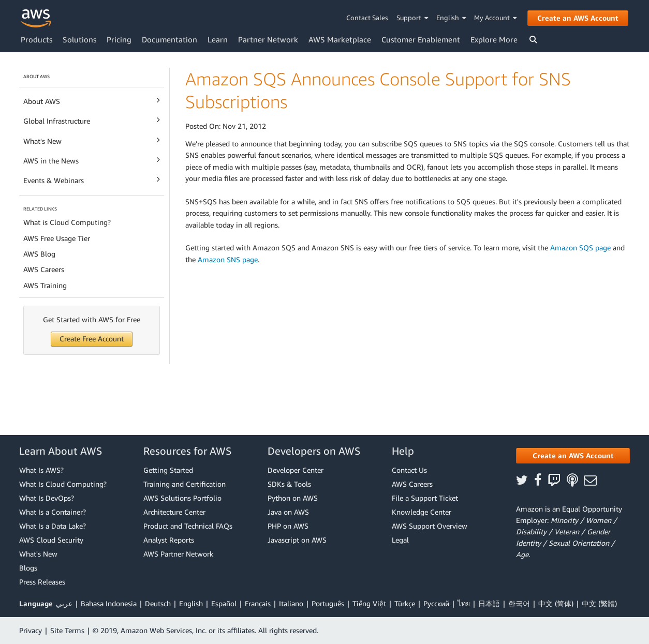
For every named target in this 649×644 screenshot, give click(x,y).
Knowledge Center (422, 512)
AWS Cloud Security (51, 540)
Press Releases (42, 582)
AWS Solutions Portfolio (182, 498)
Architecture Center (174, 512)
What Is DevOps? (47, 498)
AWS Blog (39, 254)
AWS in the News (92, 160)
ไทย (464, 603)
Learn (218, 39)
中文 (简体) (556, 603)
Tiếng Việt (369, 603)
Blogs (28, 568)
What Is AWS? (41, 470)
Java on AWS (288, 512)
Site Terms (67, 630)
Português (328, 603)
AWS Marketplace (340, 39)
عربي (64, 603)
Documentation (169, 39)
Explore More (494, 39)
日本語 (489, 603)
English (451, 18)
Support (412, 18)
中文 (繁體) (599, 603)
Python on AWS (293, 498)
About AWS (92, 101)
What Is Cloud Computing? (63, 484)
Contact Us (409, 470)
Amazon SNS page (228, 259)
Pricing (119, 39)
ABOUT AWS (36, 76)
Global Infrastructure (92, 120)
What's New (92, 140)
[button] (573, 456)
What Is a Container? (53, 512)
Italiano (291, 603)
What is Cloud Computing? (67, 222)
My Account (496, 18)
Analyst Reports (169, 540)
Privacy (31, 630)
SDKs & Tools (289, 484)
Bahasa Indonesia (109, 603)
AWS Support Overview (430, 526)
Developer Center (296, 470)
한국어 (519, 603)
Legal (400, 540)
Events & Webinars (92, 180)
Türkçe (405, 603)
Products (36, 39)
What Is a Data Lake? (53, 526)
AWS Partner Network (178, 554)
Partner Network (268, 39)
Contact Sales (367, 18)
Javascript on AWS (297, 540)
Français (258, 603)
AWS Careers (44, 269)
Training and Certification (185, 484)
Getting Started (168, 470)
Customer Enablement (421, 39)
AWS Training (45, 285)
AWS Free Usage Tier (57, 238)
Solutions (79, 39)
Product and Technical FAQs (188, 526)
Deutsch (158, 603)
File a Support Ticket (425, 498)
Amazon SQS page (580, 248)
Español (224, 603)
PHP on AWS (288, 526)
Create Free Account (92, 339)
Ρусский (436, 603)
